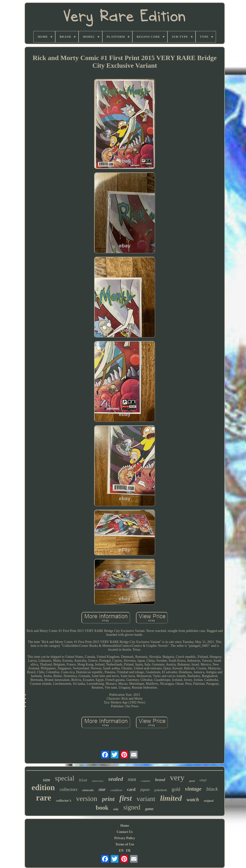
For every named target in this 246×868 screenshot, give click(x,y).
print (108, 799)
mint (132, 780)
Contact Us (125, 832)
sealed (116, 779)
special (65, 778)
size (47, 780)
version (87, 798)
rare (44, 798)
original (209, 801)
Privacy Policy (125, 838)
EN (121, 851)
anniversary (98, 781)
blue (83, 780)
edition (43, 788)
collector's (64, 801)
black (212, 789)
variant (146, 799)
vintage (193, 789)
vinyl (203, 780)
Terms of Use (125, 844)
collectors (68, 789)
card (131, 789)
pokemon (160, 790)
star (102, 789)
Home (125, 826)
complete (146, 781)
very (177, 778)
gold (176, 789)
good (192, 781)
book (102, 808)
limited (171, 798)
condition (116, 790)
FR (128, 851)
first (126, 798)
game (149, 809)
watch (193, 800)
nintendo (88, 790)
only (116, 809)
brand (160, 780)
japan (145, 790)
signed (132, 807)
